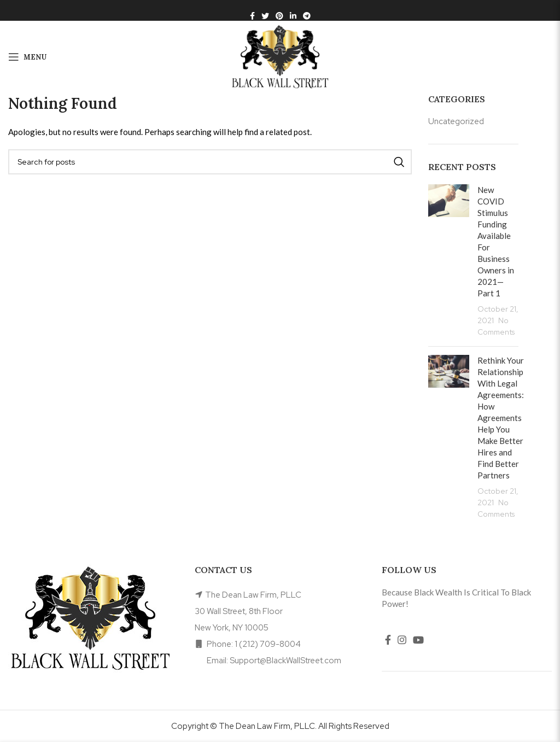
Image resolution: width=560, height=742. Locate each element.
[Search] (210, 162)
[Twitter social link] (265, 16)
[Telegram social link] (307, 16)
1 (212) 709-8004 (268, 644)
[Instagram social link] (402, 640)
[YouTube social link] (418, 640)
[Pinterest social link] (279, 16)
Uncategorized (456, 121)
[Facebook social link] (252, 16)
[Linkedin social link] (293, 16)
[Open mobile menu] (27, 57)
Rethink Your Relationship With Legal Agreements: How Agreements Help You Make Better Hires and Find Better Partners (501, 418)
